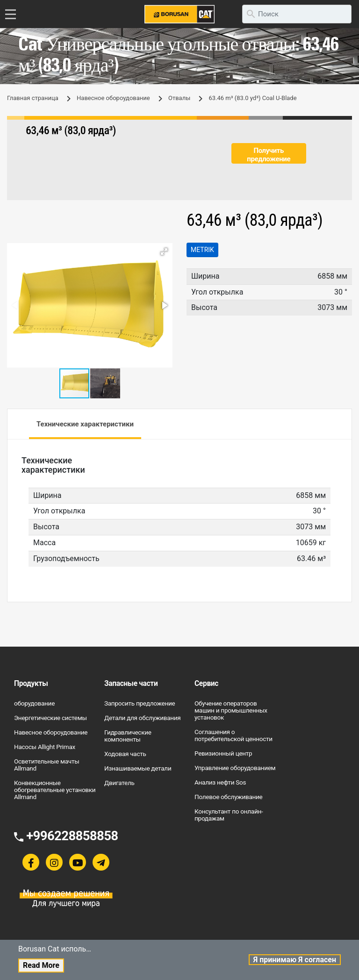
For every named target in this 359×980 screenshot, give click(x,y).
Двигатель (119, 783)
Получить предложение (269, 155)
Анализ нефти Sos (220, 782)
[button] (164, 252)
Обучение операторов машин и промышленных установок (231, 710)
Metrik (202, 250)
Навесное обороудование (113, 98)
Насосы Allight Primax (45, 747)
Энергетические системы (50, 718)
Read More (41, 965)
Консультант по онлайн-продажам (229, 815)
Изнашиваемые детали (138, 768)
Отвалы (179, 98)
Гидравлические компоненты (128, 736)
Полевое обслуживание (229, 797)
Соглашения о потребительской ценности (233, 735)
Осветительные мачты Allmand (47, 765)
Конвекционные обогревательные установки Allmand (55, 790)
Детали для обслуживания (143, 718)
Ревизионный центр (223, 753)
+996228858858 (72, 836)
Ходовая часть (125, 754)
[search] (297, 14)
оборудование (34, 703)
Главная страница (33, 98)
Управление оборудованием (235, 768)
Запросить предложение (140, 703)
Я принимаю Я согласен (295, 960)
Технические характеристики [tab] (85, 424)
